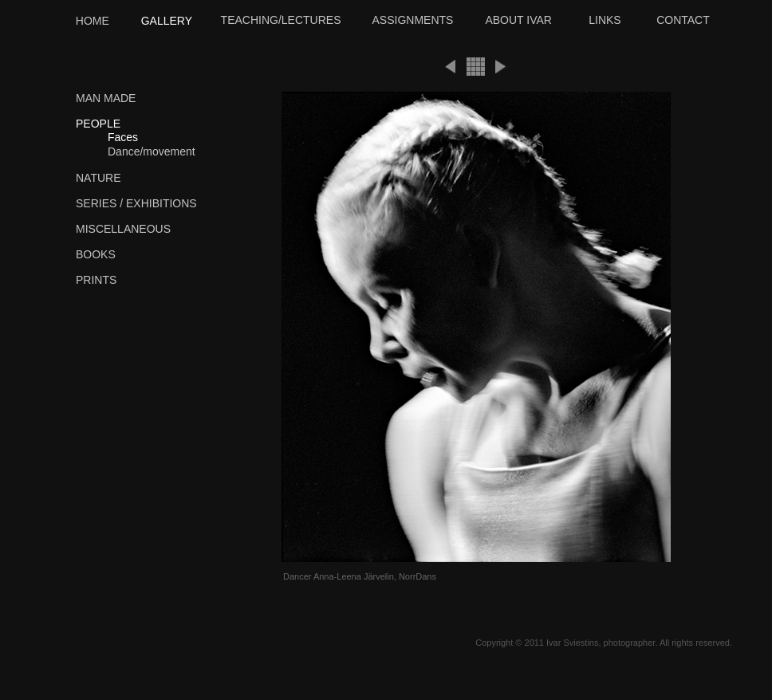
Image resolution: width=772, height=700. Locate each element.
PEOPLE (98, 124)
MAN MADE (106, 98)
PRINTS (96, 280)
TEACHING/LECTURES (281, 20)
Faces (123, 137)
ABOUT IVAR (518, 20)
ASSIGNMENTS (413, 20)
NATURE (98, 178)
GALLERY (167, 21)
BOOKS (96, 254)
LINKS (605, 20)
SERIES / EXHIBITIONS (136, 203)
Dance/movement (152, 151)
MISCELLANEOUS (123, 229)
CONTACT (683, 20)
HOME (93, 21)
